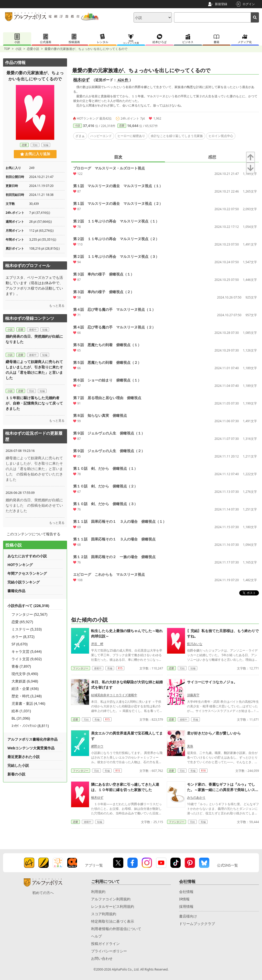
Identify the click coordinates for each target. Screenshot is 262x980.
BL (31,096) (21, 718)
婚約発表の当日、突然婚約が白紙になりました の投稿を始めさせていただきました (34, 505)
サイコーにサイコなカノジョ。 (212, 682)
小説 (18, 49)
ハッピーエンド (101, 136)
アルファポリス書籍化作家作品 (32, 739)
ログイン (249, 4)
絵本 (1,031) (21, 711)
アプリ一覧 (94, 865)
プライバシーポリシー (109, 951)
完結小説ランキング (24, 582)
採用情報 (186, 906)
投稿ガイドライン (105, 944)
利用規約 (98, 892)
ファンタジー (81, 668)
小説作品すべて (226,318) (28, 606)
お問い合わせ (102, 958)
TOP (7, 49)
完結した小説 (18, 765)
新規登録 (221, 4)
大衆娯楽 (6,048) (25, 681)
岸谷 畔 (97, 644)
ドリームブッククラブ (197, 924)
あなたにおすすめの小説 (27, 556)
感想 (212, 157)
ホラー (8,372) (23, 637)
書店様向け (188, 916)
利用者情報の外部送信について (116, 929)
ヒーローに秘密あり (131, 136)
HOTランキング (20, 565)
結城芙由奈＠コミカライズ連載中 (114, 695)
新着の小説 (16, 774)
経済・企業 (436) (25, 689)
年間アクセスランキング (27, 573)
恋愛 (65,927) (22, 622)
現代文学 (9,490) (25, 674)
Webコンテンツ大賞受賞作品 (31, 748)
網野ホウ (97, 746)
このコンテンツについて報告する (34, 534)
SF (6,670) (20, 644)
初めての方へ (43, 893)
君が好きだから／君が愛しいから (214, 733)
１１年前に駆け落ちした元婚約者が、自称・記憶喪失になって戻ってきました (34, 403)
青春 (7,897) (21, 666)
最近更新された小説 (24, 757)
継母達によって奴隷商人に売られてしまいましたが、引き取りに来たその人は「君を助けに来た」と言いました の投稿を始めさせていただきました (34, 469)
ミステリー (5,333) (27, 629)
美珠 (190, 746)
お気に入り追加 (35, 154)
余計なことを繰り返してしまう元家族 (177, 136)
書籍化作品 (16, 591)
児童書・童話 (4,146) (28, 703)
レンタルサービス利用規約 (113, 906)
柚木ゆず (81, 80)
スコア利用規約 (104, 914)
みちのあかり (196, 797)
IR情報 (184, 899)
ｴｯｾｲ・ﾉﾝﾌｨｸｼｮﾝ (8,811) (30, 726)
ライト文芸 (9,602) (27, 659)
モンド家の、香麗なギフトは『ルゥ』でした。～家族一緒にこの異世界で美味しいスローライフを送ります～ (223, 790)
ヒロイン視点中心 (221, 136)
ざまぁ (80, 136)
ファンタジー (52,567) (29, 614)
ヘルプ (96, 936)
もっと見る (57, 306)
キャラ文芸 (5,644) (27, 651)
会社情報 (186, 892)
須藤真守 (193, 695)
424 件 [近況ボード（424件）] (123, 80)
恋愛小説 (33, 49)
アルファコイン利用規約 (111, 899)
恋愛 (122, 125)
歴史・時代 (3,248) (27, 696)
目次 (118, 157)
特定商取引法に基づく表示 (113, 921)
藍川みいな (195, 644)
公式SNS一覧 (227, 865)
